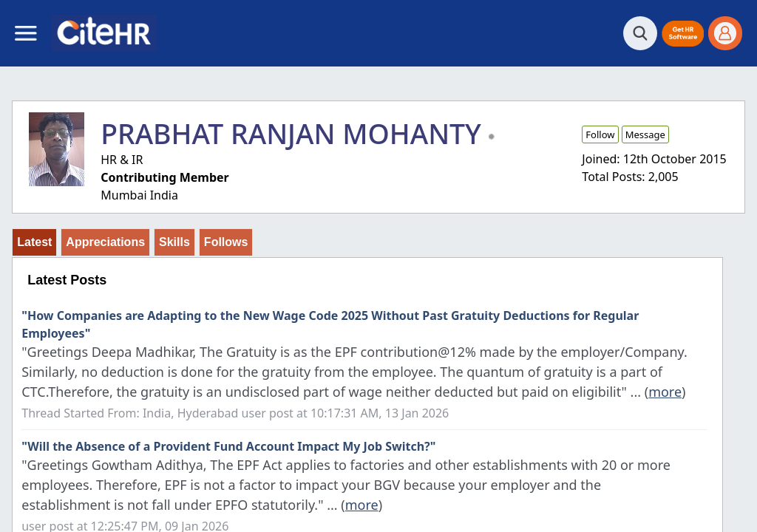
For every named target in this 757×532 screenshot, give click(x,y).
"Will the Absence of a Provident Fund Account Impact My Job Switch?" (228, 446)
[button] (683, 34)
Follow (600, 134)
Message (645, 134)
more (665, 392)
